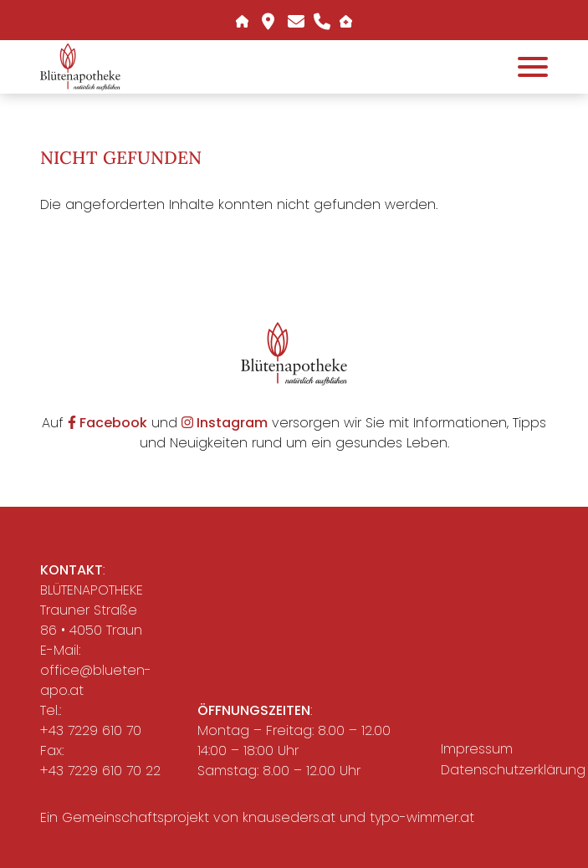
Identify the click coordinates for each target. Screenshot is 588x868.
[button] (80, 66)
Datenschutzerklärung (499, 770)
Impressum (477, 749)
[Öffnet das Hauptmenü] (533, 67)
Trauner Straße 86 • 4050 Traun (91, 620)
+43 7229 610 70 (91, 730)
